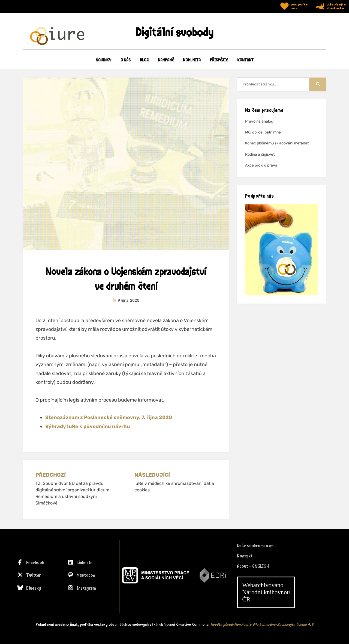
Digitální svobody (174, 34)
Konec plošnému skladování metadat (277, 146)
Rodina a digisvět (260, 157)
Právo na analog (259, 124)
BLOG (144, 63)
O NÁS (126, 63)
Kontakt (245, 556)
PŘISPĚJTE (219, 63)
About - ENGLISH (253, 566)
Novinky (103, 63)
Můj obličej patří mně (263, 135)
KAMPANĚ (166, 63)
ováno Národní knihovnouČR (266, 593)
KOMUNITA (192, 63)
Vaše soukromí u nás (256, 546)
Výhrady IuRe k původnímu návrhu (88, 429)
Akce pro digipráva (261, 168)
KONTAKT (245, 63)
